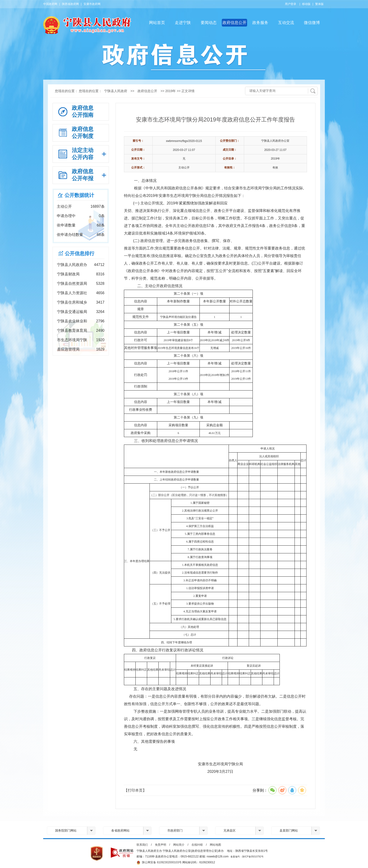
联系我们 (142, 845)
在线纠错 (197, 845)
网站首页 (157, 23)
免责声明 (161, 845)
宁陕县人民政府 (116, 91)
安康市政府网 (92, 4)
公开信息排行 (80, 253)
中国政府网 (50, 4)
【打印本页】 (135, 790)
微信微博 (312, 23)
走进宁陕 (183, 23)
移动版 (306, 4)
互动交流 (286, 23)
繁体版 (319, 4)
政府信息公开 (234, 23)
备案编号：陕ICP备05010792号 (247, 857)
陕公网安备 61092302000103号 (159, 863)
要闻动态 (209, 23)
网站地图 (215, 845)
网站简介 (179, 845)
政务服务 (260, 23)
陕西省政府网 (70, 4)
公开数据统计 (79, 195)
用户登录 (291, 4)
